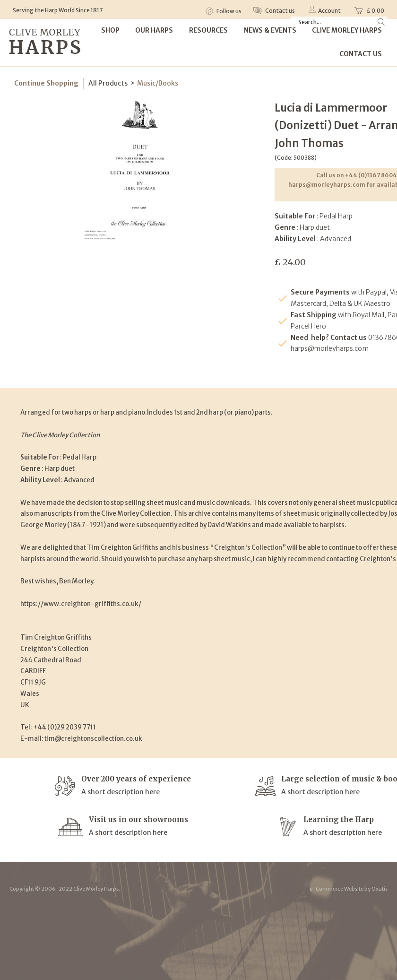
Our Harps (154, 30)
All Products (108, 83)
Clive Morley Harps (347, 30)
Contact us (280, 11)
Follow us (229, 11)
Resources (208, 30)
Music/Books (158, 83)
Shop (110, 30)
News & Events (270, 30)
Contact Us (361, 54)
